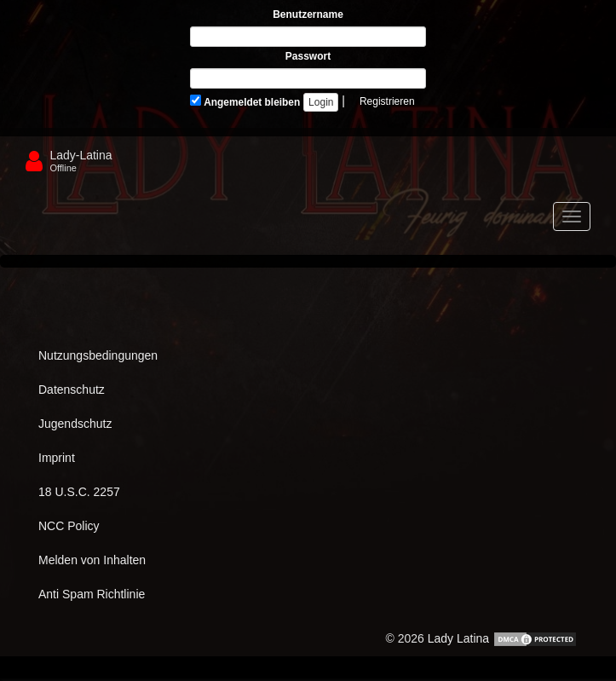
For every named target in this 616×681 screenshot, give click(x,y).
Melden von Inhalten (92, 560)
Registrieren (387, 101)
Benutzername (308, 14)
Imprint (57, 458)
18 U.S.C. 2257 (79, 492)
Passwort (308, 56)
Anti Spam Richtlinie (92, 594)
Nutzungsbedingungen (98, 355)
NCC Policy (69, 526)
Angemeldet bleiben (245, 101)
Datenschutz (72, 390)
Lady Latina (458, 638)
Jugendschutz (75, 424)
